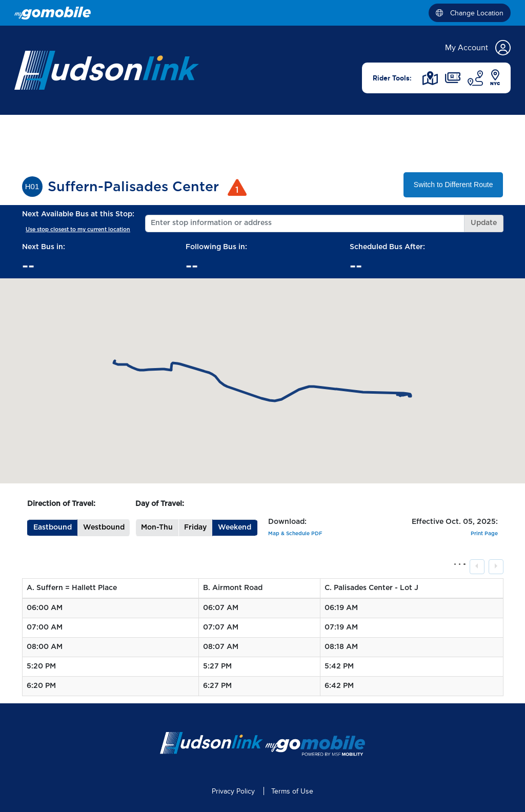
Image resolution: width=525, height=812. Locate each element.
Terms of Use (292, 791)
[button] (52, 528)
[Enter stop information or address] (305, 224)
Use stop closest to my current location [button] (78, 229)
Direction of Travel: (61, 504)
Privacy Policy (233, 791)
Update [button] (484, 223)
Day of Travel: (160, 504)
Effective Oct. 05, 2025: (455, 522)
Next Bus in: (44, 247)
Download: (287, 522)
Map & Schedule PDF (295, 534)
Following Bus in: (216, 247)
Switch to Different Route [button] (453, 185)
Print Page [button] (484, 534)
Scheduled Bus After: (387, 247)
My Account (478, 48)
